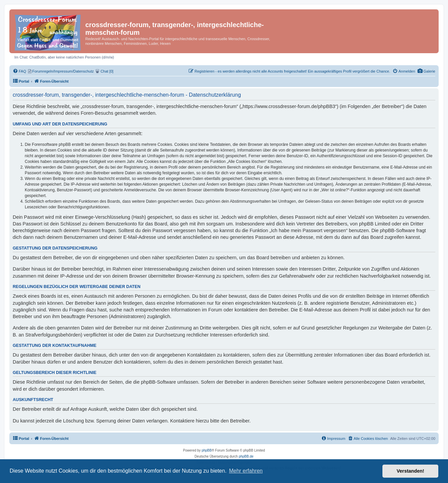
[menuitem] (426, 71)
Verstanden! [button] (411, 471)
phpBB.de (246, 456)
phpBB (207, 450)
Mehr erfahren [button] (246, 471)
